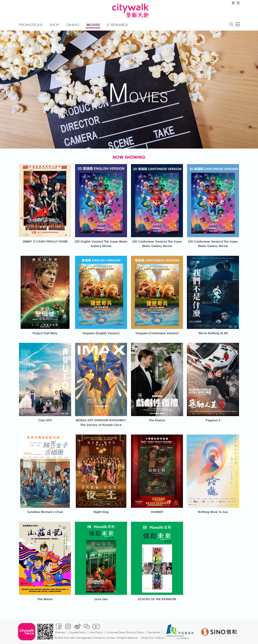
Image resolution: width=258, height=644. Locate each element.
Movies (93, 25)
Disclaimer (154, 632)
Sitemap (60, 632)
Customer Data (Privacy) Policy (125, 632)
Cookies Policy (77, 632)
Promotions (31, 25)
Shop (54, 25)
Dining (73, 25)
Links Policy (96, 632)
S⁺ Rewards (117, 25)
